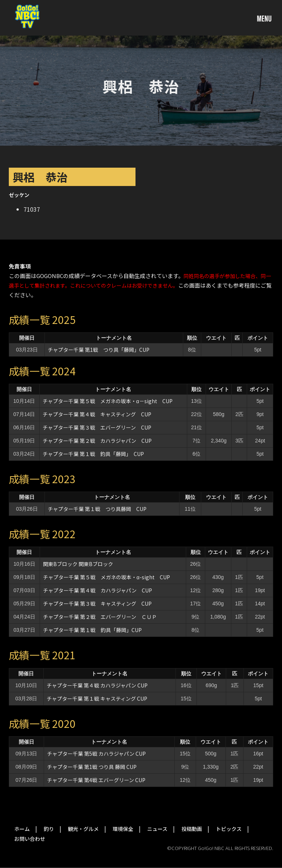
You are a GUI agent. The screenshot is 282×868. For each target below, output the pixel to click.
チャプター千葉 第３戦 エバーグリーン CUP (97, 427)
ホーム (22, 829)
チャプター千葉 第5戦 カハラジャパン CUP (96, 754)
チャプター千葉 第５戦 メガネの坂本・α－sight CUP (108, 401)
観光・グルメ (83, 829)
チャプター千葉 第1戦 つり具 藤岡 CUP (92, 767)
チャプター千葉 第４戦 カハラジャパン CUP (97, 590)
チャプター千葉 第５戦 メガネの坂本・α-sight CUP (106, 577)
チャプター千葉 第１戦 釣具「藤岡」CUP (92, 630)
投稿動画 (192, 829)
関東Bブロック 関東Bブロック (78, 564)
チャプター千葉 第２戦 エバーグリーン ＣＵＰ (100, 617)
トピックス (229, 829)
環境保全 (123, 829)
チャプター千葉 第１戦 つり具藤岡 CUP (97, 509)
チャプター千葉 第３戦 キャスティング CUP (97, 603)
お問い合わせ (30, 839)
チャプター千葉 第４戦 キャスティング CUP (97, 414)
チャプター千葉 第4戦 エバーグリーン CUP (96, 780)
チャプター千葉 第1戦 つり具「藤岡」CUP (99, 350)
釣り (49, 829)
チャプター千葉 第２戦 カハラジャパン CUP (97, 441)
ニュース (157, 829)
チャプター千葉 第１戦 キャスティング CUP (97, 699)
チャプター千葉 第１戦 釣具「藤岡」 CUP (93, 454)
